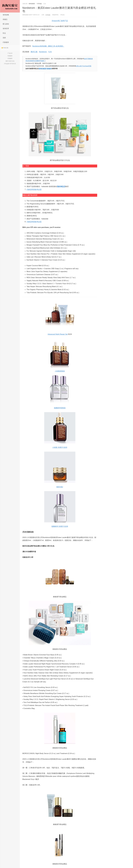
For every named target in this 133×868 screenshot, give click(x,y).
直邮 (4, 38)
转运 (4, 33)
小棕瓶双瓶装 (60, 371)
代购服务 (6, 42)
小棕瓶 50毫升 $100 (60, 447)
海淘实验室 (10, 6)
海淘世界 (6, 28)
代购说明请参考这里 (34, 189)
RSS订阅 (5, 48)
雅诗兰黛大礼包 (10, 61)
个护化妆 (39, 4)
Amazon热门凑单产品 (60, 21)
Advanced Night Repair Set (58, 334)
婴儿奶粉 (6, 24)
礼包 (50, 52)
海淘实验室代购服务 (45, 69)
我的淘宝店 (61, 186)
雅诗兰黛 (34, 52)
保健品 (5, 19)
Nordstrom (43, 52)
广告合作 (10, 53)
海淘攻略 (6, 15)
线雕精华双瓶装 (60, 408)
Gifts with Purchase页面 (84, 66)
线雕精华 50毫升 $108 (60, 526)
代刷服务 (10, 58)
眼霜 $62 (60, 487)
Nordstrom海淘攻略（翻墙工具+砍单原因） (48, 46)
